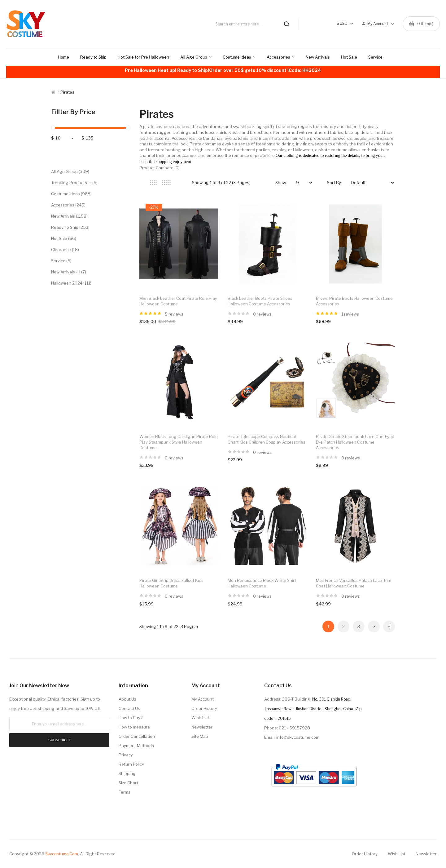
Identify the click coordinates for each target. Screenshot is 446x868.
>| (389, 627)
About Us (127, 699)
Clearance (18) (65, 250)
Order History (204, 708)
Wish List (200, 718)
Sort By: (334, 183)
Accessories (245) (68, 205)
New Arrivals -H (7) (69, 272)
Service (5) (61, 261)
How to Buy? (131, 718)
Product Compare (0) (160, 168)
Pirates (67, 92)
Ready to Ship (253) (70, 227)
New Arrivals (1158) (69, 216)
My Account (203, 699)
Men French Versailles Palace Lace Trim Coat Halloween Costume (354, 583)
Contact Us (129, 708)
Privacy (126, 755)
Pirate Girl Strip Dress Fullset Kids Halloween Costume (171, 583)
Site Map (200, 736)
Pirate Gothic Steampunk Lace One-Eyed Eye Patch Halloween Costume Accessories (355, 442)
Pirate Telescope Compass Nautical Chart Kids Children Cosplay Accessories (267, 439)
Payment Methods (136, 746)
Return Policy (131, 764)
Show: (281, 183)
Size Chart (128, 783)
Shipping (127, 773)
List (179, 183)
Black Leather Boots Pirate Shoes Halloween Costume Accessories (260, 301)
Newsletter (202, 727)
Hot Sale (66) (64, 238)
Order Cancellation (137, 736)
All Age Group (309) (70, 171)
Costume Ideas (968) (71, 194)
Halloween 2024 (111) (71, 283)
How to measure (134, 727)
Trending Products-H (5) (74, 183)
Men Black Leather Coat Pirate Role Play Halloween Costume (178, 301)
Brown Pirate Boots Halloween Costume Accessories (354, 301)
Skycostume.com (62, 854)
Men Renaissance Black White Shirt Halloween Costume (262, 583)
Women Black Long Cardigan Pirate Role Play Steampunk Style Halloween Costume (179, 442)
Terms (125, 792)
